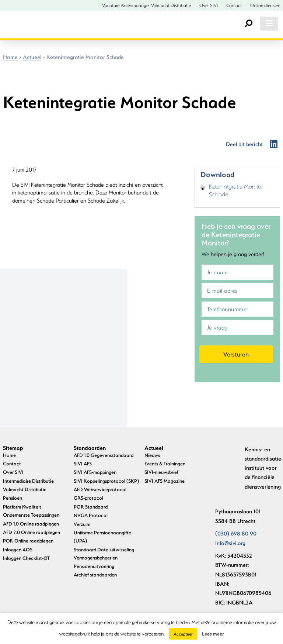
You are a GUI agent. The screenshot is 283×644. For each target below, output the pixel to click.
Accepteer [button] (183, 634)
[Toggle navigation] (269, 24)
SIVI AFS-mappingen (95, 472)
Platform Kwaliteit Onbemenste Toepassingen (31, 511)
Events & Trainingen (165, 463)
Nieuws (152, 455)
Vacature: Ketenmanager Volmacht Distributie (146, 5)
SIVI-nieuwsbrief (161, 472)
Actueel (32, 57)
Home (10, 57)
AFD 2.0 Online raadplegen (32, 532)
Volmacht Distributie (25, 489)
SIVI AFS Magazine (165, 481)
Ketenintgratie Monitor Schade (236, 190)
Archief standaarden (95, 574)
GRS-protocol (88, 498)
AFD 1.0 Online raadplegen (31, 524)
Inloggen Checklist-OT (26, 558)
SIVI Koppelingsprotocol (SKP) (106, 481)
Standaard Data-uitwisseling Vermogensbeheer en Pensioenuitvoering (104, 558)
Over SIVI (209, 5)
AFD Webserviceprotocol (100, 489)
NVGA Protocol (91, 515)
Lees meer (213, 633)
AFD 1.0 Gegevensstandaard (104, 455)
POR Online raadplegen (28, 540)
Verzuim (82, 524)
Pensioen (13, 498)
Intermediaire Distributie (28, 481)
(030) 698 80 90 (236, 533)
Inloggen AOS (18, 549)
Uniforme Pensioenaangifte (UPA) (102, 536)
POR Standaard (91, 507)
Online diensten (265, 5)
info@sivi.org (230, 543)
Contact (234, 5)
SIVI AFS (83, 463)
